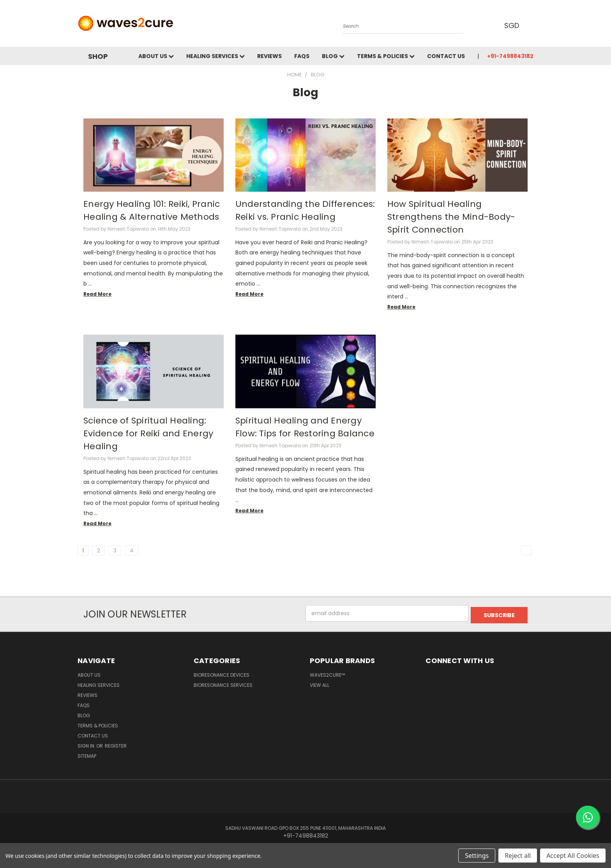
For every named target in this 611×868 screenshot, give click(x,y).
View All (320, 683)
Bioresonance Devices (222, 673)
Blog (333, 56)
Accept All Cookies (573, 856)
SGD (512, 26)
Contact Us (446, 56)
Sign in (87, 744)
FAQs (302, 56)
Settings (477, 856)
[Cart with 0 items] (532, 25)
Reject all (518, 856)
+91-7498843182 (510, 56)
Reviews (269, 56)
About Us (156, 56)
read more (97, 294)
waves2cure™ (327, 673)
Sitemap (87, 754)
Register (116, 744)
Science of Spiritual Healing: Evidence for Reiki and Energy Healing (148, 433)
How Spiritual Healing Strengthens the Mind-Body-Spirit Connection (451, 217)
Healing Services (215, 56)
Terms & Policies (386, 56)
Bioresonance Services (223, 683)
